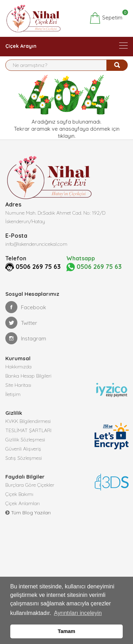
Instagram (26, 338)
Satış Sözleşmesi (24, 458)
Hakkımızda (18, 366)
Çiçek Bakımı (19, 494)
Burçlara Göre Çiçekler (30, 485)
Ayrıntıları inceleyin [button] (78, 613)
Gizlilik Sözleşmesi (25, 439)
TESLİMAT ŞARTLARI (28, 430)
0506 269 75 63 (30, 267)
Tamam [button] (66, 631)
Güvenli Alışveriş (23, 448)
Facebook (26, 307)
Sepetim (106, 18)
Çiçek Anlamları (23, 503)
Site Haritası (18, 385)
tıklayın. (67, 136)
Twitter (21, 322)
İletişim (13, 394)
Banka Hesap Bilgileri (28, 375)
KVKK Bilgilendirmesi (28, 421)
